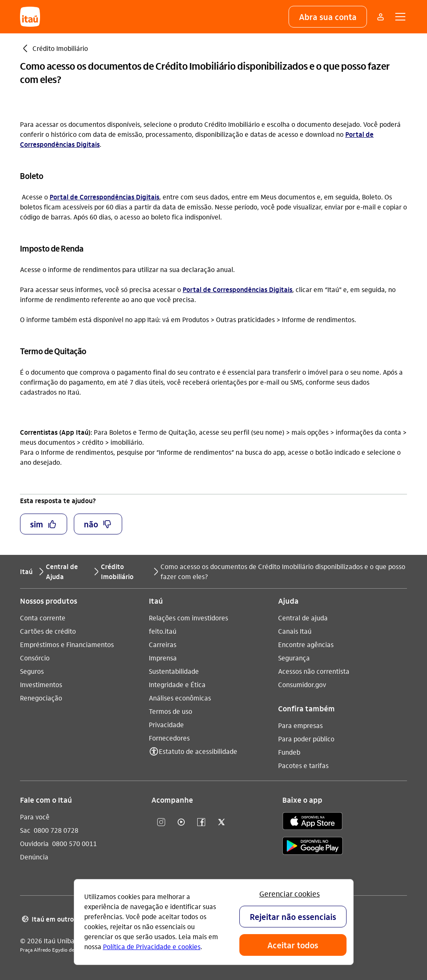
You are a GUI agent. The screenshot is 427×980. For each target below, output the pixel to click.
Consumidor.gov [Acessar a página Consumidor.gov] (302, 684)
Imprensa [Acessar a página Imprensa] (163, 658)
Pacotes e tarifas (303, 765)
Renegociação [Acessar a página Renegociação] (41, 698)
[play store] (313, 847)
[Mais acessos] (380, 17)
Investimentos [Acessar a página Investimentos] (41, 684)
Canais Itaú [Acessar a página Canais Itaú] (295, 631)
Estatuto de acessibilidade (198, 751)
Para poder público (306, 739)
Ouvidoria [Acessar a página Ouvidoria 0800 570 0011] (34, 843)
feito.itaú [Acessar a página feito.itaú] (163, 631)
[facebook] (201, 823)
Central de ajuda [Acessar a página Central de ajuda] (303, 618)
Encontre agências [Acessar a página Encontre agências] (306, 644)
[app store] (313, 822)
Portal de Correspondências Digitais (104, 197)
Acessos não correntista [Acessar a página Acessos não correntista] (314, 671)
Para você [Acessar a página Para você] (35, 817)
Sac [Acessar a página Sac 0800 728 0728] (25, 830)
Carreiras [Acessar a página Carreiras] (163, 644)
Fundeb (289, 752)
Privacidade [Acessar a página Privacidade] (166, 724)
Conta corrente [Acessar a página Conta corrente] (43, 618)
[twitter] (221, 823)
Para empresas (300, 725)
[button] (328, 17)
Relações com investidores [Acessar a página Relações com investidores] (188, 618)
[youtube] (181, 823)
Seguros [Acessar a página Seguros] (32, 671)
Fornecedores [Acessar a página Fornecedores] (169, 738)
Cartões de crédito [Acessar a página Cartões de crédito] (48, 631)
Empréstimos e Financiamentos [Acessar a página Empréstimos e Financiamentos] (67, 644)
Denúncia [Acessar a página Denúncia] (34, 857)
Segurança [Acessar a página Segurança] (294, 658)
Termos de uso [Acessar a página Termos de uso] (171, 711)
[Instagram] (161, 823)
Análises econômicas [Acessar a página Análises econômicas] (180, 698)
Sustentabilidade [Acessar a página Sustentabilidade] (174, 671)
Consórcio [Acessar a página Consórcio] (35, 658)
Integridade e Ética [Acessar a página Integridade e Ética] (177, 684)
